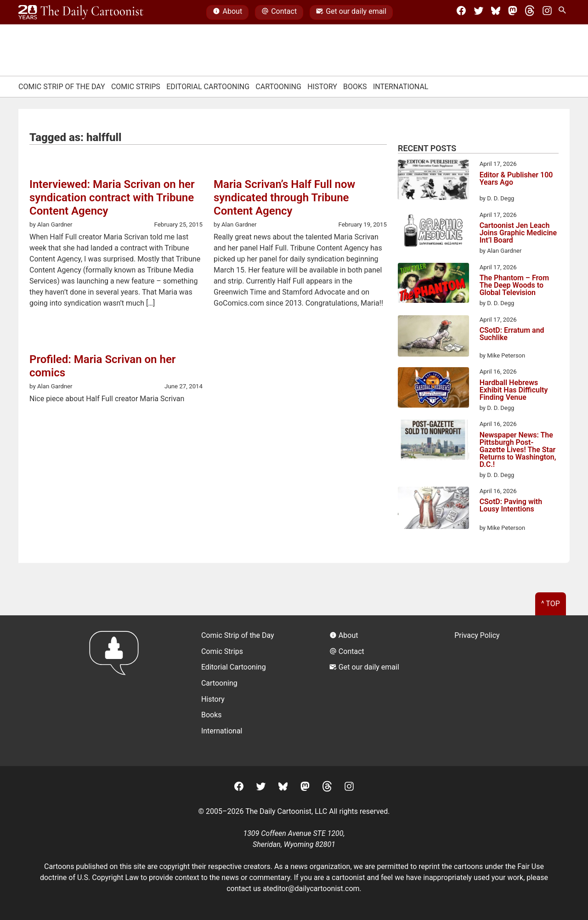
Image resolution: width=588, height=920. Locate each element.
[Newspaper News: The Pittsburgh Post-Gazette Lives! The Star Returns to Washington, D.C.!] (433, 441)
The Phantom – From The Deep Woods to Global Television (514, 285)
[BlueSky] (496, 12)
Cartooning (278, 87)
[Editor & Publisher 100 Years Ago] (433, 181)
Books (355, 87)
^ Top (551, 604)
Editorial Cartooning (208, 87)
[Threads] (530, 12)
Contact (279, 12)
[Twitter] (479, 12)
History (322, 87)
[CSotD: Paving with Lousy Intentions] (433, 509)
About (227, 12)
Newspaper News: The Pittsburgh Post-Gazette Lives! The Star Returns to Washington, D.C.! (518, 450)
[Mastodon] (513, 12)
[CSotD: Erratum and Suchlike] (433, 338)
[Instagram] (547, 12)
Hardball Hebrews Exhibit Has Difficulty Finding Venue (514, 390)
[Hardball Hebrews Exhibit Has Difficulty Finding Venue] (433, 389)
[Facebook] (461, 12)
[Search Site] (564, 12)
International (401, 87)
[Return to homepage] (117, 690)
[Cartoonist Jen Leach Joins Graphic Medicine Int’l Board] (433, 232)
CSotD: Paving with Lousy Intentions (511, 506)
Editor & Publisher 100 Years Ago (516, 179)
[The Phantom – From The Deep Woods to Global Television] (433, 284)
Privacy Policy (477, 635)
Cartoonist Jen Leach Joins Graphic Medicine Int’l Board (518, 233)
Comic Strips (136, 87)
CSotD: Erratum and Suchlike (512, 334)
